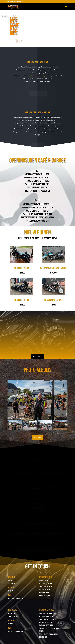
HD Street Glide (22, 268)
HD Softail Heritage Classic (53, 268)
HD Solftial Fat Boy (53, 300)
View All (38, 438)
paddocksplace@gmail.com (15, 599)
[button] (38, 419)
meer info (38, 356)
